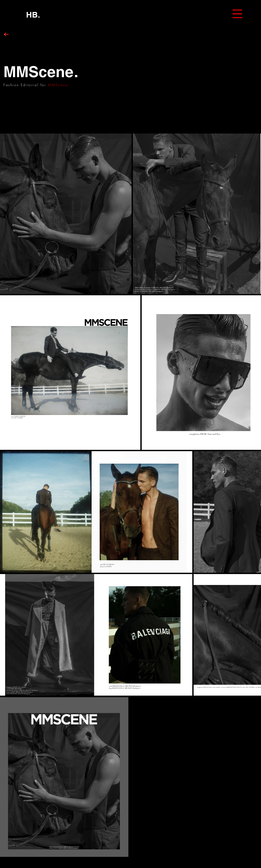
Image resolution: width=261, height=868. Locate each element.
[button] (237, 14)
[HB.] (33, 14)
